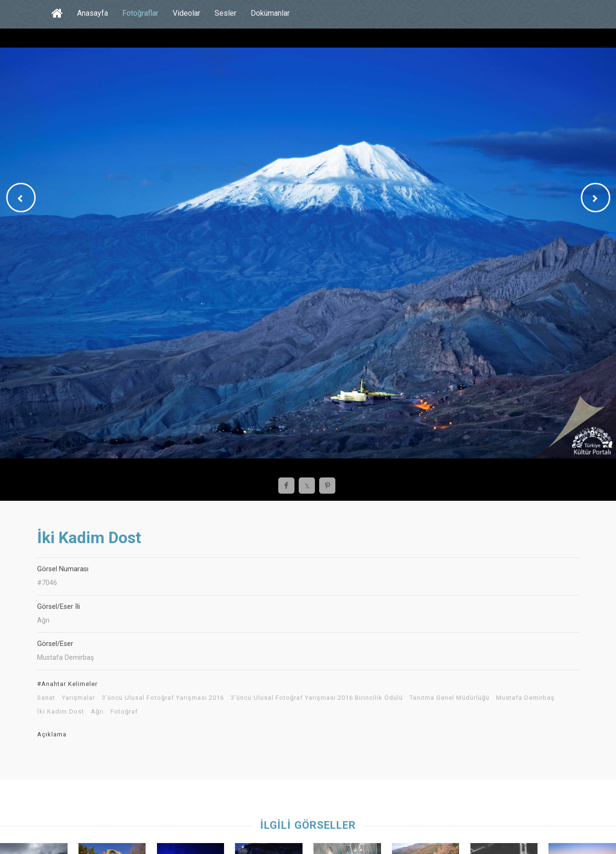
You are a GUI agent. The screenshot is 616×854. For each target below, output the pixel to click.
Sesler (225, 13)
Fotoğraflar (140, 13)
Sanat (46, 698)
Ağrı (97, 712)
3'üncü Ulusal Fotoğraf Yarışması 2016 (163, 698)
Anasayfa (93, 13)
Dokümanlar (270, 13)
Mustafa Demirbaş (525, 698)
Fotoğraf (124, 712)
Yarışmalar (78, 698)
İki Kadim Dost (61, 712)
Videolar (186, 13)
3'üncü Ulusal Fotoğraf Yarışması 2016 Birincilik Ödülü (317, 698)
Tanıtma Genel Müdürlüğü (450, 698)
